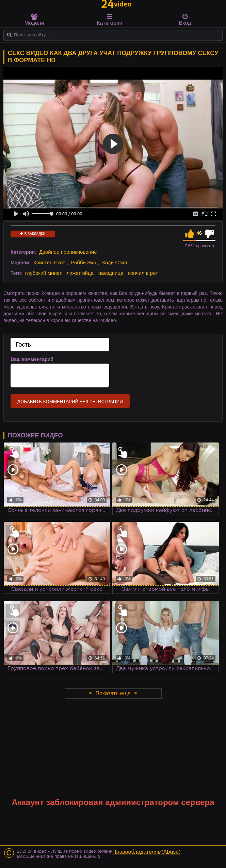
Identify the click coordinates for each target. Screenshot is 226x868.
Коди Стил (115, 262)
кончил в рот (143, 273)
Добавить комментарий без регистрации (70, 402)
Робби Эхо (84, 262)
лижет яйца (80, 273)
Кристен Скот (49, 262)
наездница (111, 273)
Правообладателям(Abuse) (147, 852)
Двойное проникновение (68, 252)
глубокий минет (44, 273)
